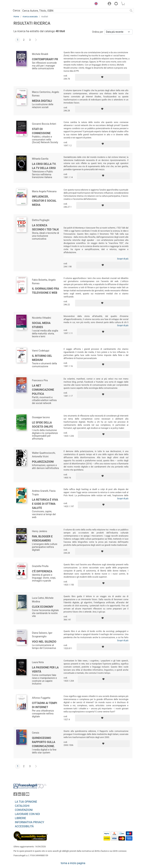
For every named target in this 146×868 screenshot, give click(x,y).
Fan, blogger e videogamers (42, 539)
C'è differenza (42, 571)
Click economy (43, 607)
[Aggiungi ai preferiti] (102, 77)
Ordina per (98, 32)
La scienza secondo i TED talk (45, 227)
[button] (95, 4)
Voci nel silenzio (44, 642)
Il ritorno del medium (42, 358)
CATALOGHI (22, 806)
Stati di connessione (41, 131)
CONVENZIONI (24, 810)
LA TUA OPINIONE (26, 802)
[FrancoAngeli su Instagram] (23, 795)
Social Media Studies (41, 325)
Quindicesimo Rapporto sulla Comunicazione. (44, 742)
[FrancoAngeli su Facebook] (15, 795)
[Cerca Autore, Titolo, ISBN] (75, 11)
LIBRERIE (20, 818)
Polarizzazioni (43, 462)
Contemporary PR (45, 59)
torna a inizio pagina (73, 863)
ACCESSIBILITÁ (24, 826)
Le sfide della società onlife (42, 425)
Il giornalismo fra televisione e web (45, 291)
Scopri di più (123, 259)
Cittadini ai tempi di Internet (45, 705)
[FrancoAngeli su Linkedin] (19, 795)
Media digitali (42, 101)
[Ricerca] (131, 11)
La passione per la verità (45, 670)
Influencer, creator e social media (44, 201)
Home (16, 17)
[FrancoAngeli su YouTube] (28, 795)
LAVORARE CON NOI (27, 814)
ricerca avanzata (30, 17)
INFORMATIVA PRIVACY (29, 822)
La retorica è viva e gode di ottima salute (45, 504)
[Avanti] (36, 40)
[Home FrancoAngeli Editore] (25, 4)
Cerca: (17, 11)
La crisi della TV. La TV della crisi (44, 166)
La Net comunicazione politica (43, 390)
